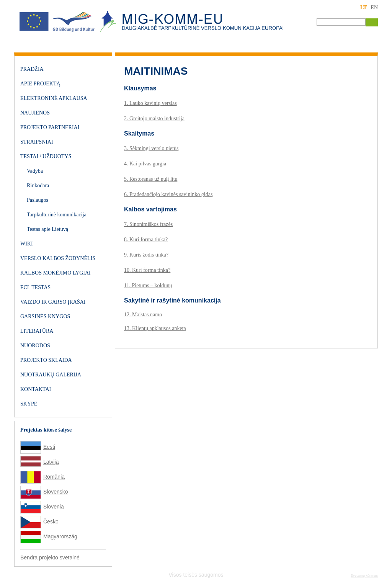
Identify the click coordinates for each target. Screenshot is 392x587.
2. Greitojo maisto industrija (154, 119)
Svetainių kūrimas (364, 576)
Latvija (51, 462)
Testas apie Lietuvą (47, 229)
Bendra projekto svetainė (50, 558)
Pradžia (32, 69)
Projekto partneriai (50, 127)
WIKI (27, 244)
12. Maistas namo (143, 315)
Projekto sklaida (46, 360)
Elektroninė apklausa (54, 98)
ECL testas (35, 287)
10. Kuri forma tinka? (147, 270)
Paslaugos (38, 200)
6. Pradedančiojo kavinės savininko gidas (168, 194)
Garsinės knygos (45, 316)
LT (363, 7)
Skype (29, 404)
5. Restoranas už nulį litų (151, 179)
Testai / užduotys (46, 156)
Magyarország (60, 536)
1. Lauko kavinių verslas (150, 103)
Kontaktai (36, 389)
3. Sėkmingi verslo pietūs (151, 148)
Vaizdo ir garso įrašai (53, 302)
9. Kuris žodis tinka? (146, 255)
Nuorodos (35, 346)
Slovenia (54, 507)
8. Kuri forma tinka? (146, 240)
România (54, 477)
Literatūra (37, 331)
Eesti (49, 447)
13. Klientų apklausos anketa (155, 328)
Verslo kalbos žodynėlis (58, 258)
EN (374, 7)
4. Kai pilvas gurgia (145, 164)
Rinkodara (38, 186)
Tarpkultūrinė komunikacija (57, 215)
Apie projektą (40, 84)
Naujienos (35, 113)
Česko (51, 522)
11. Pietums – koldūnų (148, 285)
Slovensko (56, 492)
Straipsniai (37, 142)
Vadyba (35, 171)
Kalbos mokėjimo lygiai (56, 273)
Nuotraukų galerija (51, 375)
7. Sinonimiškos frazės (148, 224)
